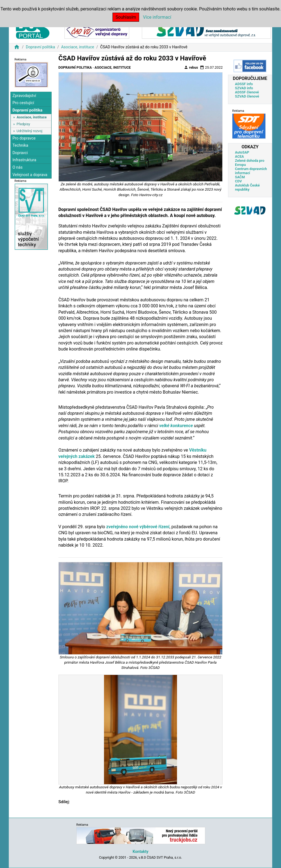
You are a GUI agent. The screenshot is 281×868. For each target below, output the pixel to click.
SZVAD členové (247, 96)
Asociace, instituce (78, 47)
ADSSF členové (247, 92)
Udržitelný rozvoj (29, 131)
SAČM (240, 177)
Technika (20, 145)
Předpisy (23, 124)
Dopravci (20, 153)
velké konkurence (176, 426)
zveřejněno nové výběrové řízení (138, 527)
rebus (191, 67)
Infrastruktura (24, 160)
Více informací (157, 17)
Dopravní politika (40, 47)
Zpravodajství (24, 96)
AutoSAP (242, 152)
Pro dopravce (24, 138)
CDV (238, 181)
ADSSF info (244, 84)
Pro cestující (23, 103)
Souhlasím (126, 17)
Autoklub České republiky (247, 187)
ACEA (239, 156)
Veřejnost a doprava (30, 175)
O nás (17, 167)
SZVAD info (244, 88)
